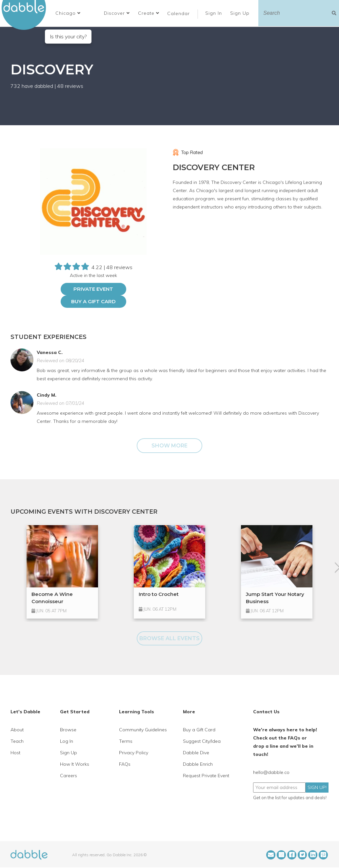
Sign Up (241, 13)
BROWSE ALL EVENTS (169, 638)
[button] (68, 13)
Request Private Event (206, 776)
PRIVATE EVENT (93, 289)
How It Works (75, 764)
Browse (68, 730)
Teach (17, 741)
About (17, 730)
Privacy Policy (134, 753)
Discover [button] (117, 13)
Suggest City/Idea (202, 741)
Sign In (214, 13)
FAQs (125, 764)
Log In (67, 741)
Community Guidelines (143, 730)
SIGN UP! (317, 787)
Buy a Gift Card (93, 301)
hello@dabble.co (271, 772)
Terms (126, 741)
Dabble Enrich (198, 764)
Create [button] (149, 13)
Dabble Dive (196, 753)
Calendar (179, 13)
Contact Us (266, 712)
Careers (69, 776)
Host (15, 753)
